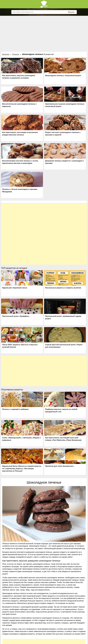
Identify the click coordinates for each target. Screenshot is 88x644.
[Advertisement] (44, 32)
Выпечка (6, 54)
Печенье (16, 54)
